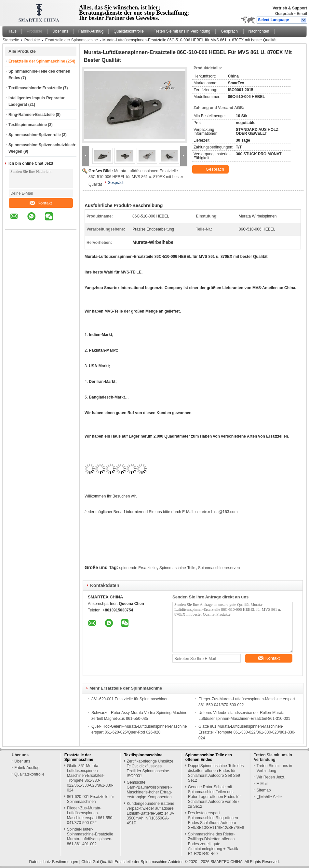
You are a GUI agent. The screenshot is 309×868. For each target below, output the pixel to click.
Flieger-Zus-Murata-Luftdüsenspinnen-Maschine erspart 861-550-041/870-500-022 (90, 815)
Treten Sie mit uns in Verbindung (182, 31)
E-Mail (262, 784)
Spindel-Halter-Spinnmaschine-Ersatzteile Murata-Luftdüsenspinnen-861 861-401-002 (90, 837)
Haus (12, 31)
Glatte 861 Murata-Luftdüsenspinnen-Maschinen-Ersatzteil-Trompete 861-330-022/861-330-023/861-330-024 (247, 732)
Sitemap (263, 790)
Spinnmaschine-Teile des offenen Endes (209, 757)
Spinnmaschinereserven (219, 568)
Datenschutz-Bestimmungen (54, 862)
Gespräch (284, 14)
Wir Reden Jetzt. (271, 777)
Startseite (11, 40)
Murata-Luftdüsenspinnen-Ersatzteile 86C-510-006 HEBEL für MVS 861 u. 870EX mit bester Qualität (136, 178)
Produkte (34, 31)
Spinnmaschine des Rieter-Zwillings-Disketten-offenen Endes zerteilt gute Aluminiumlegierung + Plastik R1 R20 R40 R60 (213, 844)
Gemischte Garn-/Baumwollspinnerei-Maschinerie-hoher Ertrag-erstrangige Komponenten (149, 790)
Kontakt (41, 203)
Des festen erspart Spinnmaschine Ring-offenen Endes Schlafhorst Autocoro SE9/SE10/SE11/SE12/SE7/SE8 (216, 820)
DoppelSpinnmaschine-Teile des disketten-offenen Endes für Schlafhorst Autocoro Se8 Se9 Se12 (216, 773)
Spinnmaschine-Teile (177, 568)
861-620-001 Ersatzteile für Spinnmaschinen (130, 699)
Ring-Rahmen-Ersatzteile (32, 115)
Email (302, 14)
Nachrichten (259, 31)
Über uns (60, 31)
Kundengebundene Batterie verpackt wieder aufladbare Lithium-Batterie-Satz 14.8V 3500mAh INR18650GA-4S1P (151, 813)
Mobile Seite (269, 797)
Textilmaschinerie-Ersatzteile (35, 88)
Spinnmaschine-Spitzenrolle (35, 135)
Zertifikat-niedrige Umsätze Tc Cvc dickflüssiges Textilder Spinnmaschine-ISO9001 (150, 769)
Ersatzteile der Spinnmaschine (72, 40)
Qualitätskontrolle (129, 31)
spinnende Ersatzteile (138, 568)
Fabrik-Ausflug (91, 31)
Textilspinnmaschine (28, 125)
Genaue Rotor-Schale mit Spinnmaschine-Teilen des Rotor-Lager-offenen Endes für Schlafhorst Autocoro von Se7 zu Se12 (215, 797)
